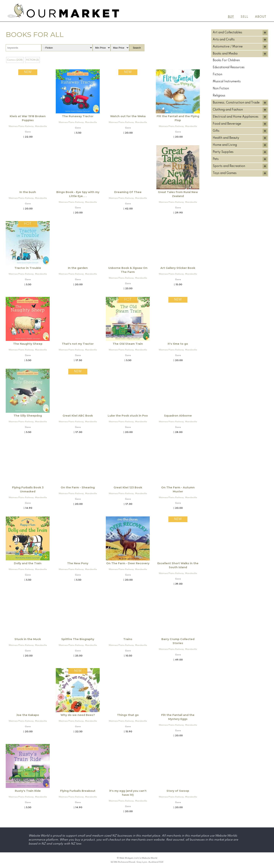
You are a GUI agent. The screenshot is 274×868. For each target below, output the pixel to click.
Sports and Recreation (229, 166)
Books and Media (225, 54)
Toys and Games (225, 173)
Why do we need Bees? (78, 715)
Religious (219, 96)
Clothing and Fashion (228, 110)
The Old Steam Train (128, 344)
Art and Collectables (227, 33)
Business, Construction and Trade (236, 103)
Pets (216, 159)
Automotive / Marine (228, 47)
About (261, 17)
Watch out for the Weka (128, 116)
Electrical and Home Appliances (236, 117)
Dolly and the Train (28, 563)
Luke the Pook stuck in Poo (128, 416)
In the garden (78, 268)
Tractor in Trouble (28, 268)
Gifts (216, 131)
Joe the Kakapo (28, 715)
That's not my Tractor (78, 344)
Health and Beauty (226, 138)
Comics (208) (15, 60)
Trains (128, 639)
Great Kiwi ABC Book (78, 416)
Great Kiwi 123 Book (128, 487)
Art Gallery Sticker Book (178, 268)
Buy (231, 17)
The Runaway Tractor (78, 116)
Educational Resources (229, 67)
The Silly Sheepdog (28, 416)
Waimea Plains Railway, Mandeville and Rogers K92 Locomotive (28, 127)
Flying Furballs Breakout (78, 791)
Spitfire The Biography (78, 639)
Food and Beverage (227, 124)
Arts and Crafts (224, 40)
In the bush (28, 192)
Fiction (217, 75)
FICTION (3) (32, 60)
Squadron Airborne (178, 416)
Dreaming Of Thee (128, 192)
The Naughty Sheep (28, 344)
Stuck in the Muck (28, 639)
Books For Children (226, 60)
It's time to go (178, 344)
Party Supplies (223, 152)
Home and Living (225, 145)
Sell (245, 17)
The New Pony (78, 563)
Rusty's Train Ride (28, 791)
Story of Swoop (178, 791)
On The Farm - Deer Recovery (128, 563)
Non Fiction (221, 89)
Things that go (128, 715)
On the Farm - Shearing (78, 487)
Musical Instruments (227, 82)
